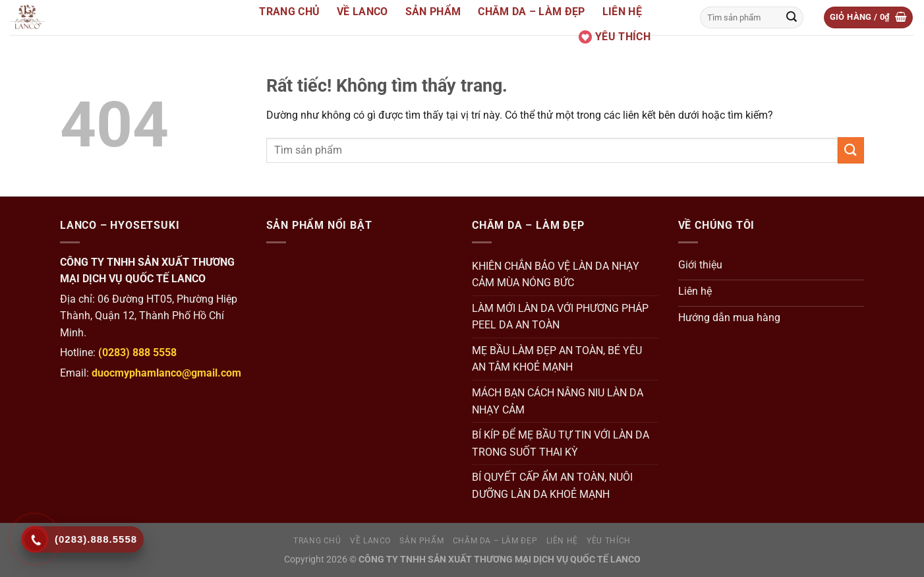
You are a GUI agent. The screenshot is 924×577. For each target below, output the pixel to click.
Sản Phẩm (433, 12)
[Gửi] (792, 18)
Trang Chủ (289, 12)
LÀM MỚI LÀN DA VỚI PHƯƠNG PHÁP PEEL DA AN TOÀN (560, 317)
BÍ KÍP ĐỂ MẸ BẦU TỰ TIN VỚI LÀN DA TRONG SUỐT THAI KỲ (561, 443)
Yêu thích (615, 37)
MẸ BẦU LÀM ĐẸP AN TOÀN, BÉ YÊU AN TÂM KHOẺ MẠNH (557, 359)
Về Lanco (362, 12)
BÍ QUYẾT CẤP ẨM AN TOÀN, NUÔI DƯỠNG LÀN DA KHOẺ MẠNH (552, 486)
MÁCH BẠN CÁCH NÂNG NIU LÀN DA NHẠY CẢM (558, 401)
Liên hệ (622, 12)
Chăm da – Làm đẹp (531, 12)
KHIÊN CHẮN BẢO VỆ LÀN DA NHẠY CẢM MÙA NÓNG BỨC (556, 275)
